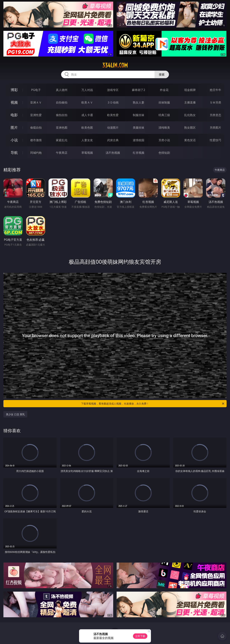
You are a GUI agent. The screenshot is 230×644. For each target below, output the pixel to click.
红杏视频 (139, 153)
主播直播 (190, 102)
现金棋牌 (190, 90)
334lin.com (115, 65)
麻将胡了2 (138, 90)
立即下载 (140, 636)
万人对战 (87, 90)
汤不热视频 (113, 153)
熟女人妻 (139, 102)
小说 (14, 140)
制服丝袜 (139, 115)
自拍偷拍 (62, 102)
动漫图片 (113, 128)
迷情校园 (139, 140)
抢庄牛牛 (215, 90)
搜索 (162, 74)
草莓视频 (87, 153)
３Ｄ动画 (113, 102)
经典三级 (164, 115)
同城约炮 (36, 153)
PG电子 (36, 90)
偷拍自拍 (62, 115)
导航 (14, 153)
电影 (14, 115)
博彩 (14, 90)
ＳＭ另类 (215, 102)
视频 (14, 102)
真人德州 (62, 90)
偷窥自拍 (36, 128)
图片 (14, 127)
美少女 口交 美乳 (15, 414)
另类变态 (215, 115)
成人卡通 (87, 115)
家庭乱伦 (62, 140)
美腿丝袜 (139, 128)
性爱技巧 (215, 140)
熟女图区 (190, 128)
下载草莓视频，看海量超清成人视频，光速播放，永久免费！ (153, 404)
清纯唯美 (164, 128)
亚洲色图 (62, 128)
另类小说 (164, 140)
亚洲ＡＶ (36, 102)
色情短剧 (164, 153)
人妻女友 (87, 140)
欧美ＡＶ (87, 102)
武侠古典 (113, 140)
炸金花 (164, 90)
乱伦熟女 (190, 115)
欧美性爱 (113, 115)
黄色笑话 (190, 140)
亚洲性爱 (36, 115)
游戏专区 (113, 90)
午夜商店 (62, 153)
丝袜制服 (164, 102)
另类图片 (215, 128)
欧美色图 (87, 128)
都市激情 (36, 140)
